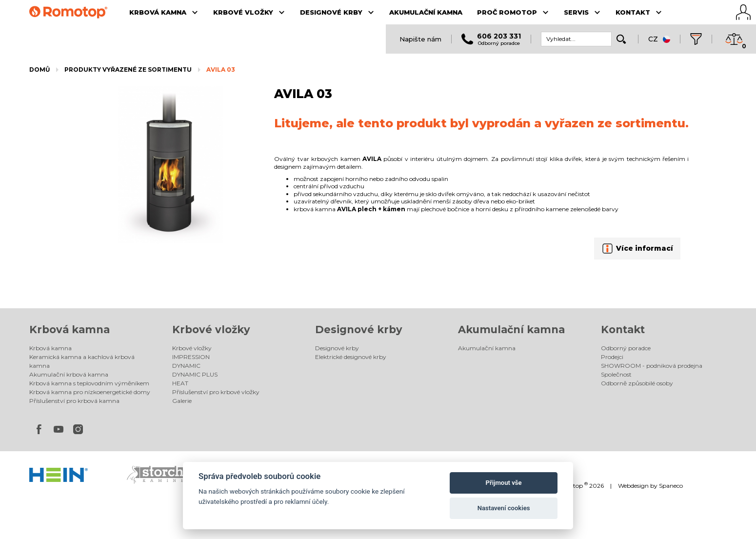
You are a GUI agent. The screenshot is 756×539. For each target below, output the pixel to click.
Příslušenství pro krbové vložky (216, 392)
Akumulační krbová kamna (69, 374)
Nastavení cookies (504, 508)
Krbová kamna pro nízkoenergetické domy (90, 392)
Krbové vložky (211, 329)
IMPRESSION (191, 357)
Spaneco (671, 486)
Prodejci (612, 357)
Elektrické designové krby (351, 357)
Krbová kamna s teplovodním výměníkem (89, 383)
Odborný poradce (626, 348)
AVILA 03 (221, 70)
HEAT (180, 383)
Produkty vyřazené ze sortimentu (128, 70)
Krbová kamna (70, 329)
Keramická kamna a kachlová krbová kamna (82, 361)
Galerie (182, 401)
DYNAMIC (186, 366)
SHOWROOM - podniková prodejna (652, 366)
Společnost (616, 374)
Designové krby (359, 329)
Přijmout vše (504, 483)
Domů (40, 70)
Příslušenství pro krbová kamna (74, 401)
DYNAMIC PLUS (195, 374)
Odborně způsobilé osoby (637, 383)
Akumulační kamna (511, 329)
